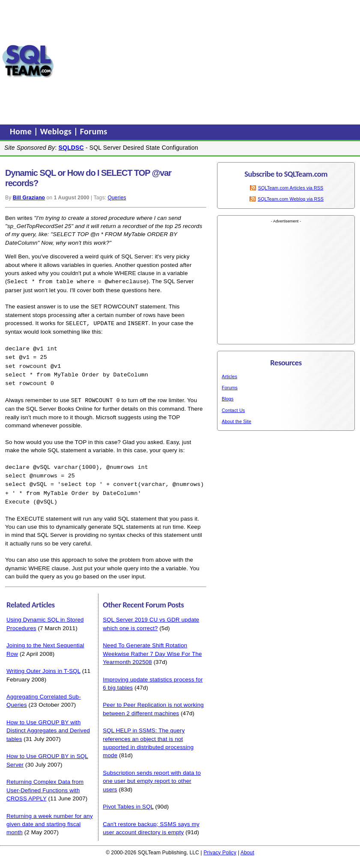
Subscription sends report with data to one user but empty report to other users (152, 776)
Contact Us (233, 410)
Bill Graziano (29, 198)
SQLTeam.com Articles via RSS (291, 188)
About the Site (237, 421)
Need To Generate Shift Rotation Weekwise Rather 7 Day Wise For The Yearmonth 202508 (152, 648)
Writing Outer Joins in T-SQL (43, 665)
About (247, 847)
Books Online (75, 405)
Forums (94, 131)
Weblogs (57, 131)
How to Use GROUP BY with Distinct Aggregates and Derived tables (48, 725)
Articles (229, 376)
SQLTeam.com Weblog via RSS (291, 199)
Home (22, 131)
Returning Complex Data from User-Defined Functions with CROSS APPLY (45, 785)
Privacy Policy (220, 847)
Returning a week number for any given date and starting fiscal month (50, 819)
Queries (117, 198)
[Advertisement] (207, 61)
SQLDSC (71, 148)
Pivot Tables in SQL (128, 801)
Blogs (228, 399)
